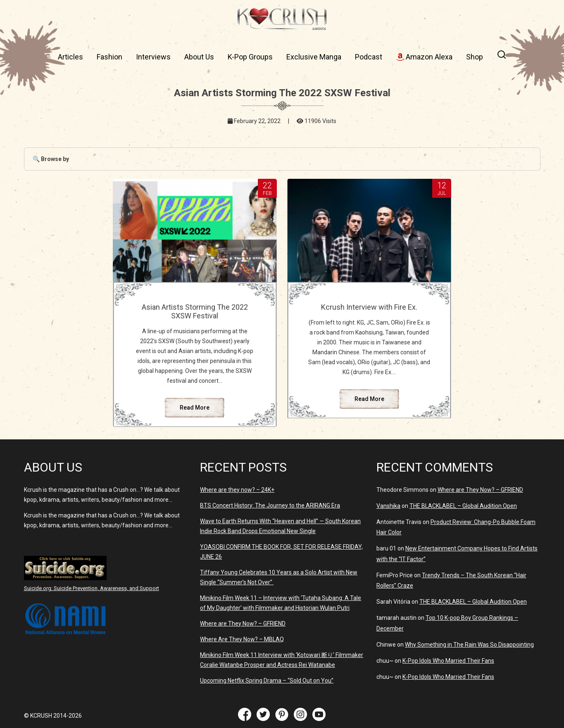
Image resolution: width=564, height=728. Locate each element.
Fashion (109, 57)
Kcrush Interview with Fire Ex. (369, 307)
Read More (195, 408)
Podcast (369, 57)
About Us (199, 57)
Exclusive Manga (314, 57)
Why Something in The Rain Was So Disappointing (469, 645)
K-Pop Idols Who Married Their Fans (448, 661)
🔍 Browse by (51, 159)
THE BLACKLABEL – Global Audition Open (463, 506)
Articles (70, 57)
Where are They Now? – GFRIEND (243, 624)
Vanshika (388, 506)
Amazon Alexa (424, 57)
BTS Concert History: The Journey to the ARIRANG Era (270, 505)
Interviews (153, 57)
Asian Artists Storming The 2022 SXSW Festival (195, 311)
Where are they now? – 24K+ (237, 490)
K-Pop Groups (250, 57)
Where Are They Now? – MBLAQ (242, 639)
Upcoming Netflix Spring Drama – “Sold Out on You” (267, 681)
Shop (475, 57)
